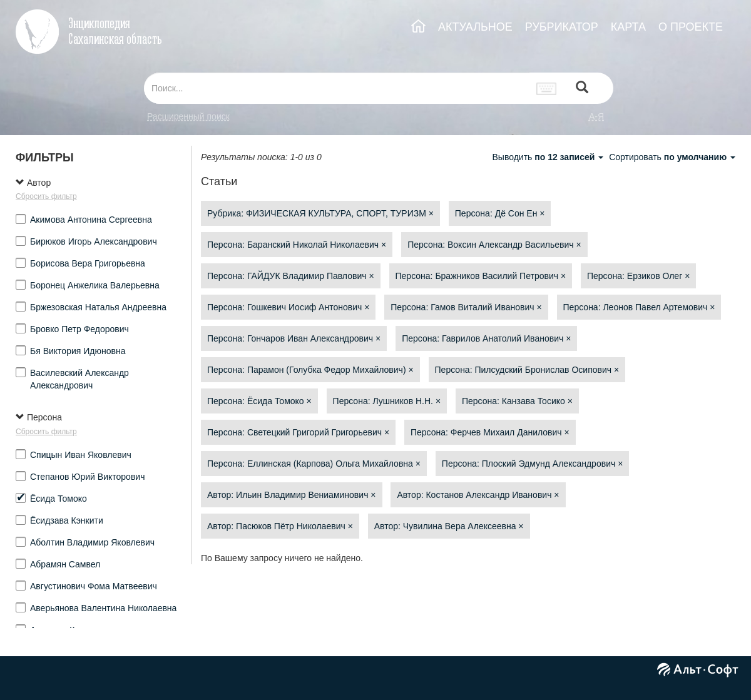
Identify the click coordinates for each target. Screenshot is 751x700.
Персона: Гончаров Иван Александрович (294, 338)
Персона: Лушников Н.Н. (387, 401)
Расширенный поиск (188, 116)
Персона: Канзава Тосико (517, 401)
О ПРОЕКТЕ (691, 27)
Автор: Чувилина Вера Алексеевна (449, 526)
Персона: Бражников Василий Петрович (481, 276)
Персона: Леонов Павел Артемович (639, 307)
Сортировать (672, 157)
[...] (337, 88)
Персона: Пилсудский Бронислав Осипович (527, 370)
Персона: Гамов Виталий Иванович (466, 307)
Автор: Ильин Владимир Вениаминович (292, 495)
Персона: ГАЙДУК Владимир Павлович (291, 276)
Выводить (549, 157)
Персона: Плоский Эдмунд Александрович (533, 464)
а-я (596, 116)
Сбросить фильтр (46, 196)
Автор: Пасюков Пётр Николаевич (280, 526)
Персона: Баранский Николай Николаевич (297, 245)
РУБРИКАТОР (562, 27)
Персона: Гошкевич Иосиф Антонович (288, 307)
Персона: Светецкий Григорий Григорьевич (298, 432)
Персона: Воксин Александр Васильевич (494, 245)
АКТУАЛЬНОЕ (475, 27)
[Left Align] (582, 89)
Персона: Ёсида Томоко (259, 401)
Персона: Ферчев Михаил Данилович (490, 432)
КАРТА (628, 27)
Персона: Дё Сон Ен (500, 213)
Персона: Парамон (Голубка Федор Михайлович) (310, 370)
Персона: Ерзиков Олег (638, 276)
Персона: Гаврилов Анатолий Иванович (486, 338)
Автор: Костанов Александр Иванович (478, 495)
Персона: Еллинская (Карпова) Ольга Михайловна (314, 464)
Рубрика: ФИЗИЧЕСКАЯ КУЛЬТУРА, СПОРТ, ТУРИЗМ (320, 213)
